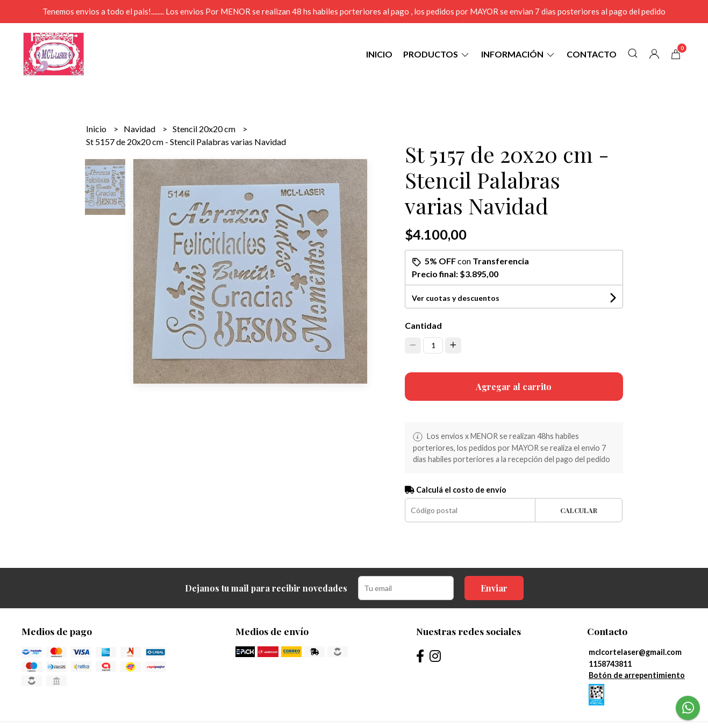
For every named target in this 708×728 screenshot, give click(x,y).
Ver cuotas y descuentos (456, 298)
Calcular (579, 510)
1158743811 (610, 664)
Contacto (592, 54)
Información (519, 54)
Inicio (379, 54)
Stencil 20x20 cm (205, 129)
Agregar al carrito (514, 387)
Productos (437, 54)
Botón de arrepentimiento (637, 675)
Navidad (140, 129)
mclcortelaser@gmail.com (635, 652)
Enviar (494, 588)
